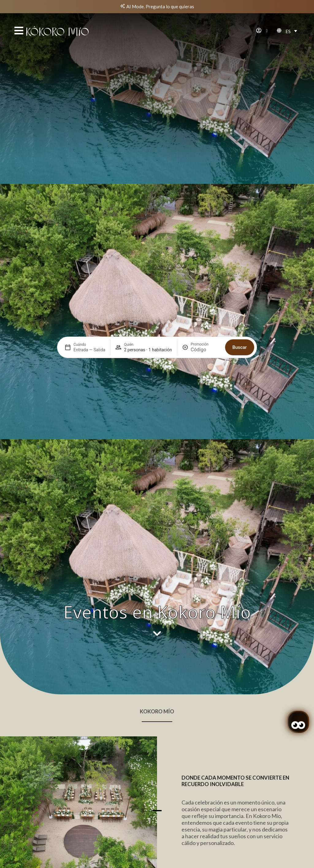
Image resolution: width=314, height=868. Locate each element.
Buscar (240, 206)
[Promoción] (205, 209)
